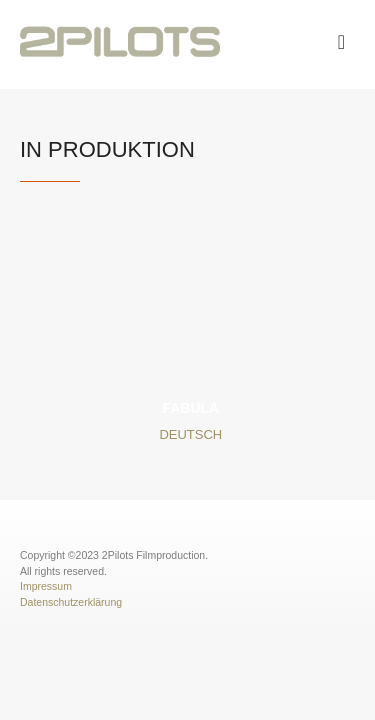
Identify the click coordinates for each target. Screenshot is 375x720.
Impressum (46, 586)
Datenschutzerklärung (71, 602)
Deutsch (190, 434)
